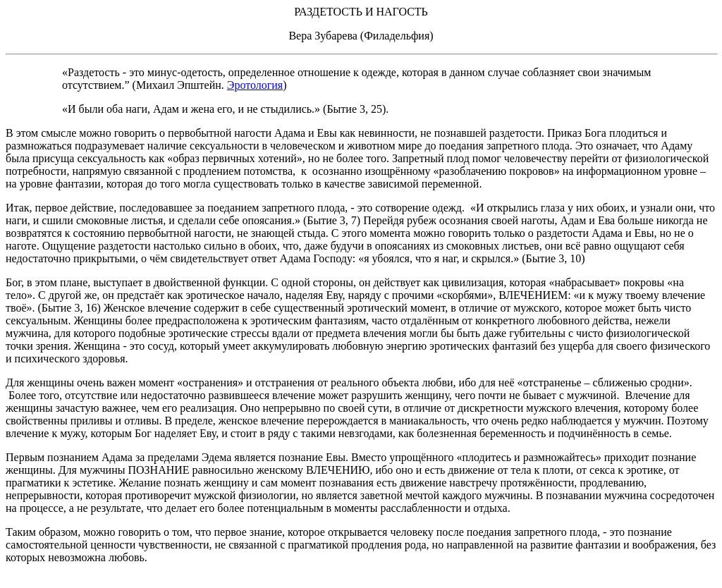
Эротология (255, 85)
